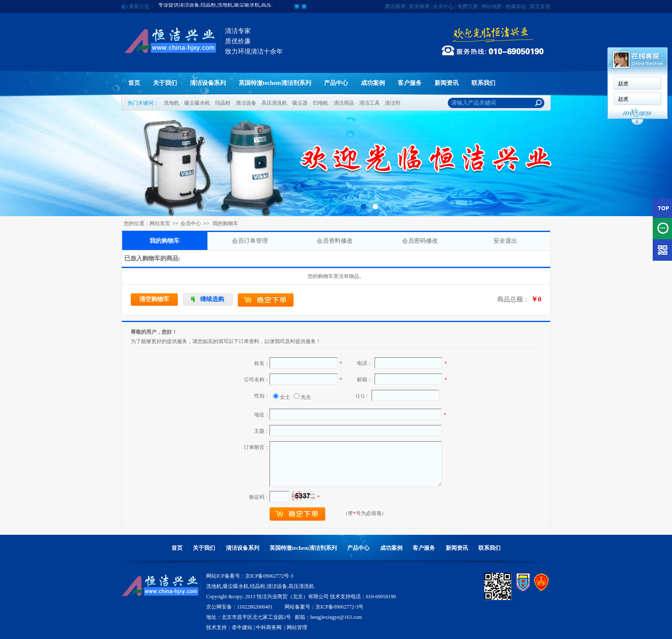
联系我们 (483, 83)
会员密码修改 (420, 241)
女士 (285, 397)
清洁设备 (246, 103)
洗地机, (214, 586)
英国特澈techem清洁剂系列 (275, 83)
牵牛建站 (242, 627)
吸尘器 (300, 103)
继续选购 (212, 299)
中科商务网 (269, 627)
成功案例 (373, 83)
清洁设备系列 (208, 83)
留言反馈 (540, 6)
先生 (306, 397)
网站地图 (492, 6)
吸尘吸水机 (197, 103)
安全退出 (505, 241)
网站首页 (160, 223)
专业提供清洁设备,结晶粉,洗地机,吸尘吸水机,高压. (215, 6)
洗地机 (171, 103)
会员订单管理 (250, 241)
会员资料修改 (335, 241)
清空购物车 (154, 299)
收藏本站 (516, 6)
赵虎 (623, 84)
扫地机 (321, 103)
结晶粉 (223, 103)
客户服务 (410, 83)
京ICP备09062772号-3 (269, 576)
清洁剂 (393, 103)
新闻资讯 (447, 83)
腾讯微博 (395, 6)
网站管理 (297, 627)
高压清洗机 (274, 103)
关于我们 (165, 83)
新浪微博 (419, 6)
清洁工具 (369, 103)
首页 (134, 83)
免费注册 (468, 6)
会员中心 (443, 6)
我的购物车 (165, 241)
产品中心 (336, 83)
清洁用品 (344, 103)
